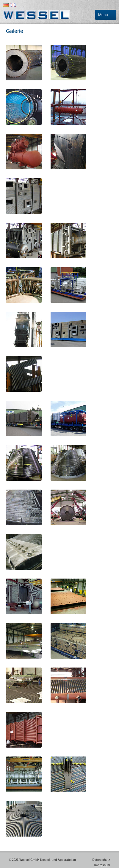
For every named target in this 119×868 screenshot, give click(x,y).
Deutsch (6, 5)
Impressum (101, 865)
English (13, 5)
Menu (103, 15)
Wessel (37, 15)
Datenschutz (100, 860)
